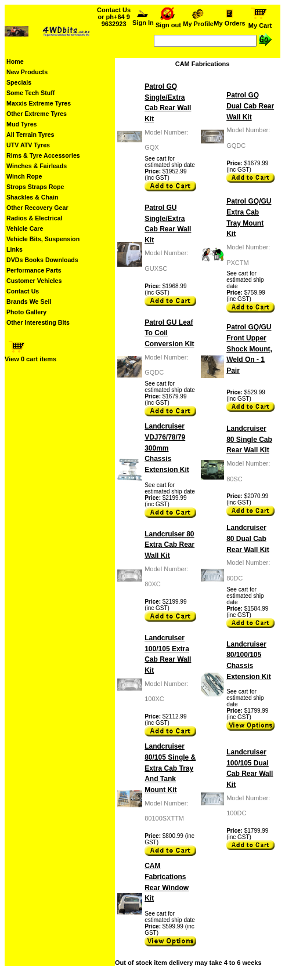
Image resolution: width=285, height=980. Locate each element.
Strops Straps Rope (35, 187)
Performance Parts (34, 270)
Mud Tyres (22, 124)
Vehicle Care (25, 228)
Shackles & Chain (32, 197)
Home (15, 61)
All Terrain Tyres (30, 135)
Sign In (143, 20)
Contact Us (23, 291)
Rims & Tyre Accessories (43, 155)
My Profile (198, 21)
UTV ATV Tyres (28, 145)
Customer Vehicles (34, 281)
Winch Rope (24, 176)
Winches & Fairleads (37, 166)
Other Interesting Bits (38, 322)
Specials (19, 82)
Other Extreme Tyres (37, 114)
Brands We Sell (29, 302)
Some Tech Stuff (30, 93)
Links (15, 249)
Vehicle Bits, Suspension (43, 239)
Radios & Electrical (35, 218)
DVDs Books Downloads (42, 260)
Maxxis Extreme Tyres (39, 103)
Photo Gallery (26, 312)
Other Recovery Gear (37, 208)
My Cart (260, 23)
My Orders (230, 20)
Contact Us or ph (114, 17)
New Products (27, 72)
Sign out (168, 22)
